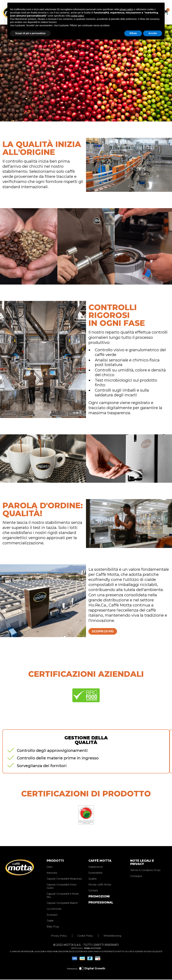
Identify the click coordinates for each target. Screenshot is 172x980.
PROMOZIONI (99, 898)
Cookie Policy (85, 937)
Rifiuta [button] (133, 33)
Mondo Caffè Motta (100, 886)
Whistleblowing (112, 937)
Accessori (52, 916)
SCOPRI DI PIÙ (107, 632)
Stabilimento (96, 868)
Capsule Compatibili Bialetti (62, 904)
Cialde (50, 922)
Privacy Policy (59, 937)
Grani (50, 868)
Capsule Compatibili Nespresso (64, 880)
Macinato (52, 874)
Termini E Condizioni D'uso (145, 871)
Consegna (136, 877)
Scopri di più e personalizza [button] (30, 33)
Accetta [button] (153, 33)
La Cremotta (54, 910)
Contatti (93, 892)
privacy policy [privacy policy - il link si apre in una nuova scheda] (126, 9)
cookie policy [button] (77, 16)
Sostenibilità (95, 874)
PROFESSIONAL (101, 904)
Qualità (92, 880)
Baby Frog (53, 928)
